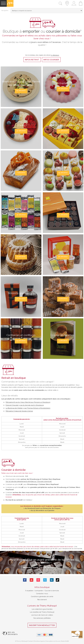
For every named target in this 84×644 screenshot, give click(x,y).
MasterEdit (64, 641)
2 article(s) (63, 299)
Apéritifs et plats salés (63, 125)
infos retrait (32, 60)
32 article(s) (21, 215)
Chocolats (63, 209)
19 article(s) (21, 90)
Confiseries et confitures (21, 335)
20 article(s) (63, 131)
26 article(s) (63, 89)
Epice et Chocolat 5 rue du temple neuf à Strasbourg (25, 405)
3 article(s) (63, 341)
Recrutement (42, 600)
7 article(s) (21, 173)
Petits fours (63, 167)
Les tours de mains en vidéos (42, 615)
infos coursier (51, 60)
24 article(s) (21, 341)
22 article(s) (63, 215)
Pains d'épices (63, 293)
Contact (31, 641)
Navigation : (5, 11)
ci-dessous (55, 55)
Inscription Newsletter (42, 625)
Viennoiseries (21, 251)
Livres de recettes (63, 335)
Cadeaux (63, 251)
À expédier (29, 591)
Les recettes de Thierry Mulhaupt (42, 612)
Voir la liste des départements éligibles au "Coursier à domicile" (29, 481)
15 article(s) (63, 173)
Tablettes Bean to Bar (21, 209)
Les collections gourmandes (42, 609)
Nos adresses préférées (42, 618)
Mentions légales (39, 641)
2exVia (55, 641)
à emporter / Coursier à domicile (47, 591)
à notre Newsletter (42, 567)
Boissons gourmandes (21, 293)
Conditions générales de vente (42, 596)
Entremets (63, 83)
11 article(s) (21, 257)
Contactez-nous (42, 594)
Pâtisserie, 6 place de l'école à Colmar (19, 411)
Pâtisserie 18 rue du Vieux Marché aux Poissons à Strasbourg (28, 402)
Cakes (21, 167)
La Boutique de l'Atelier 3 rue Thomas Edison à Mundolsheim (28, 408)
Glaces (21, 125)
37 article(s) (21, 131)
